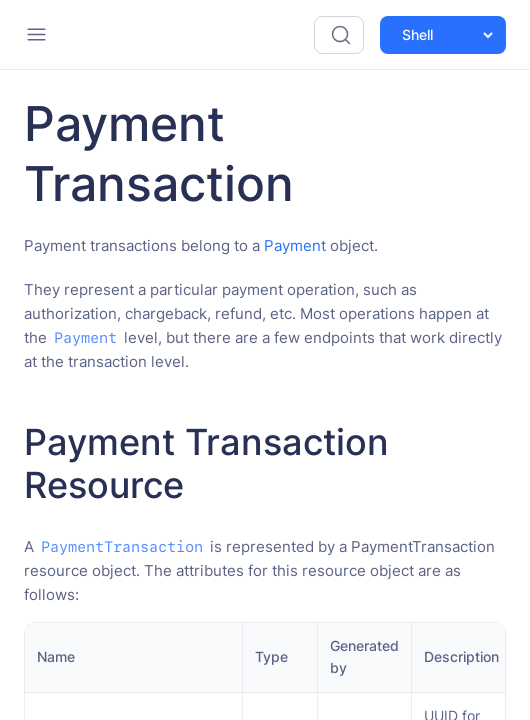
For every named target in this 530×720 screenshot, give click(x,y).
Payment (295, 245)
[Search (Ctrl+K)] (339, 35)
